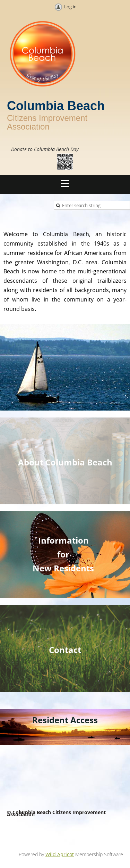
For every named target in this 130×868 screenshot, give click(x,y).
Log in (70, 7)
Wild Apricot (60, 854)
